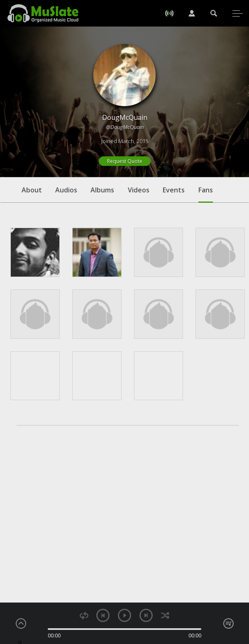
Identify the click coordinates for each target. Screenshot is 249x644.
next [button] (146, 615)
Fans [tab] (206, 194)
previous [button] (103, 615)
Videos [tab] (139, 190)
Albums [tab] (102, 190)
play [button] (124, 615)
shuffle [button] (165, 616)
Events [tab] (174, 190)
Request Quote (125, 161)
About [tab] (32, 190)
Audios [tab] (66, 190)
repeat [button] (84, 616)
